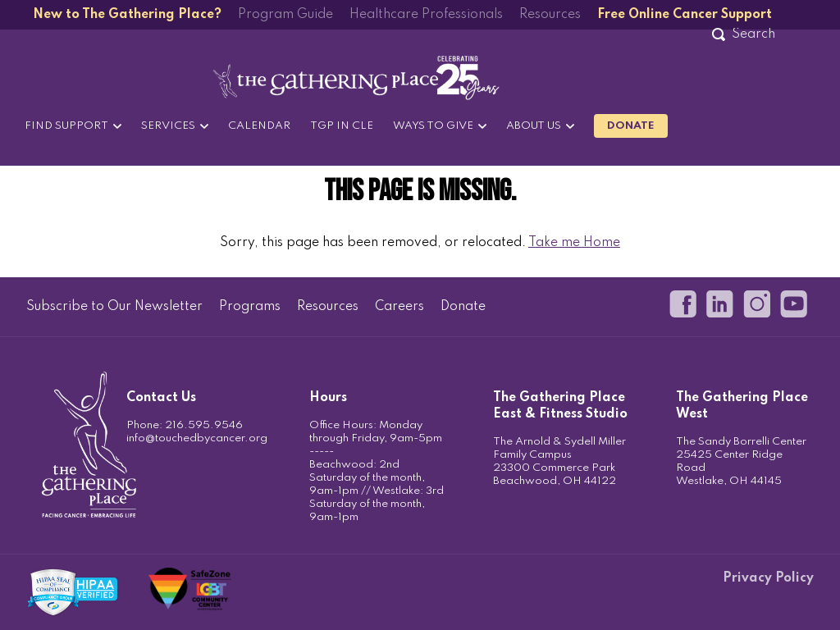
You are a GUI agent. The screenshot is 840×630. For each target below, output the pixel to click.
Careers (399, 307)
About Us (534, 126)
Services (168, 126)
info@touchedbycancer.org (197, 438)
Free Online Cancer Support (685, 15)
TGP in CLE (342, 126)
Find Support (66, 126)
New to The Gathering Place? (127, 15)
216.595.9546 (204, 425)
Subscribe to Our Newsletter (114, 307)
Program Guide (285, 15)
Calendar (259, 126)
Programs (250, 307)
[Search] (753, 34)
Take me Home (574, 243)
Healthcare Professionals (426, 15)
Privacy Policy (768, 578)
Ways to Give (433, 126)
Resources (550, 15)
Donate (631, 126)
